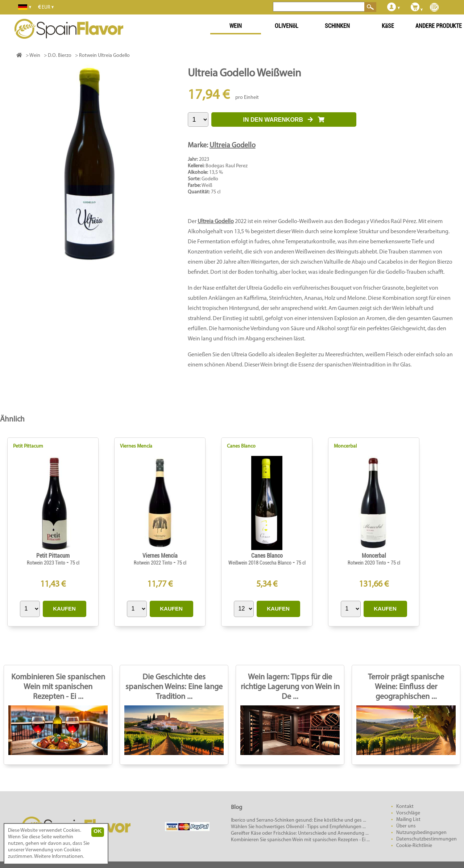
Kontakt (405, 807)
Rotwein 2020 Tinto (367, 563)
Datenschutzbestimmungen (426, 839)
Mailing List (408, 820)
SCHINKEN (337, 26)
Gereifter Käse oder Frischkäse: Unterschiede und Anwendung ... (300, 833)
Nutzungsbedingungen (421, 833)
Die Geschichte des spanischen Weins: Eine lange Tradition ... (174, 687)
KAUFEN (64, 609)
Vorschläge (408, 813)
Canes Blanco (241, 446)
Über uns (406, 826)
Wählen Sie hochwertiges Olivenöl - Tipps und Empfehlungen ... (298, 827)
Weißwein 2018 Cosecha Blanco (260, 563)
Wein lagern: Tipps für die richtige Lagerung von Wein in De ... (290, 687)
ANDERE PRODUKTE (439, 26)
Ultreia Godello (233, 146)
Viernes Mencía (136, 446)
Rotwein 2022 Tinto (154, 563)
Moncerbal (345, 446)
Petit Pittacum (28, 446)
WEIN (236, 26)
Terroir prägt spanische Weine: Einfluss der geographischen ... (406, 687)
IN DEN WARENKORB (284, 120)
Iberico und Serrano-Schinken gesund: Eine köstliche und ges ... (299, 820)
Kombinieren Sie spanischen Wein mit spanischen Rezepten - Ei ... (58, 687)
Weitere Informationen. (59, 857)
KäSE (388, 26)
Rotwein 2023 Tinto (47, 563)
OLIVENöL (287, 26)
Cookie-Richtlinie (414, 846)
